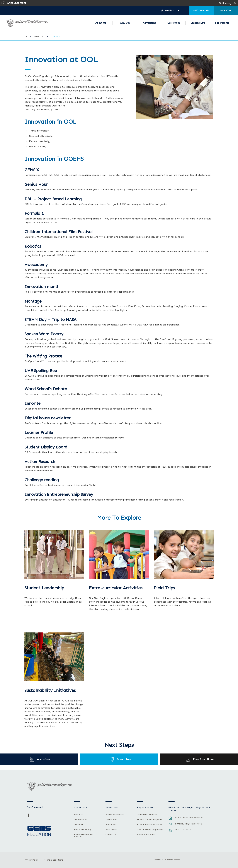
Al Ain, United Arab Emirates (189, 818)
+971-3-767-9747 (183, 830)
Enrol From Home (204, 759)
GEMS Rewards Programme (150, 830)
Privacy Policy (31, 860)
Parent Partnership (146, 835)
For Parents (222, 23)
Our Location (81, 820)
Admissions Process (115, 815)
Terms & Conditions (54, 860)
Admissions (149, 23)
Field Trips (164, 588)
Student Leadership (44, 588)
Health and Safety (83, 830)
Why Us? (125, 23)
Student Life (198, 23)
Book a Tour (226, 10)
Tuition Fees (111, 820)
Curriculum (174, 23)
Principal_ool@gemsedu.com (189, 824)
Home (25, 36)
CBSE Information (202, 10)
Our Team (79, 825)
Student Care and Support (150, 820)
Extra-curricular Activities (116, 588)
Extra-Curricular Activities (150, 825)
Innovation (55, 36)
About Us (101, 23)
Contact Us (111, 835)
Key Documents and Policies (84, 836)
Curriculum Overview (147, 815)
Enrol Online (111, 830)
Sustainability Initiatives (50, 690)
